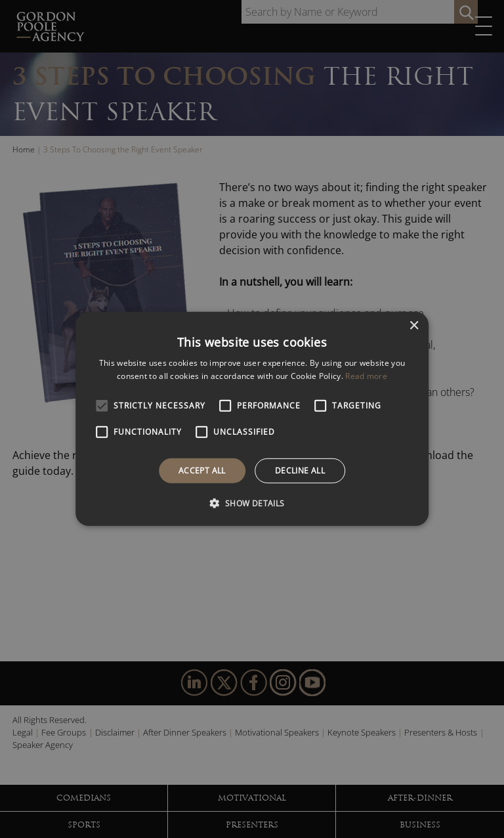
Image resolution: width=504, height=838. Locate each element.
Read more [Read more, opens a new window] (366, 376)
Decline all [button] (300, 471)
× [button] (414, 326)
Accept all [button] (202, 471)
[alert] (252, 419)
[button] (252, 503)
